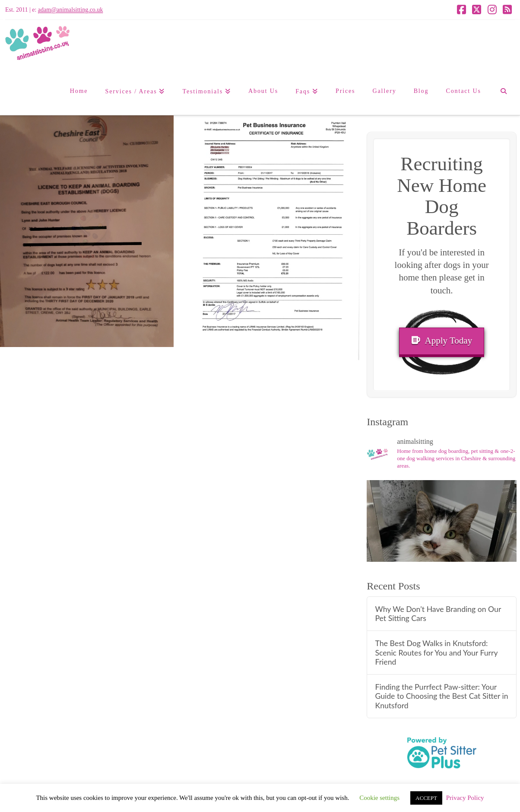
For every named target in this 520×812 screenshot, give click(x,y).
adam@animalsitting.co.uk (71, 10)
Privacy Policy (465, 798)
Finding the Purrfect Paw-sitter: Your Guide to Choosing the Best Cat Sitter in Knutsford (441, 696)
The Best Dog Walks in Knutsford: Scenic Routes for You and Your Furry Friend (436, 652)
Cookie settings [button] (379, 798)
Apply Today (442, 341)
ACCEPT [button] (426, 798)
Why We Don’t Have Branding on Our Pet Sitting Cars (438, 614)
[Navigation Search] (503, 91)
